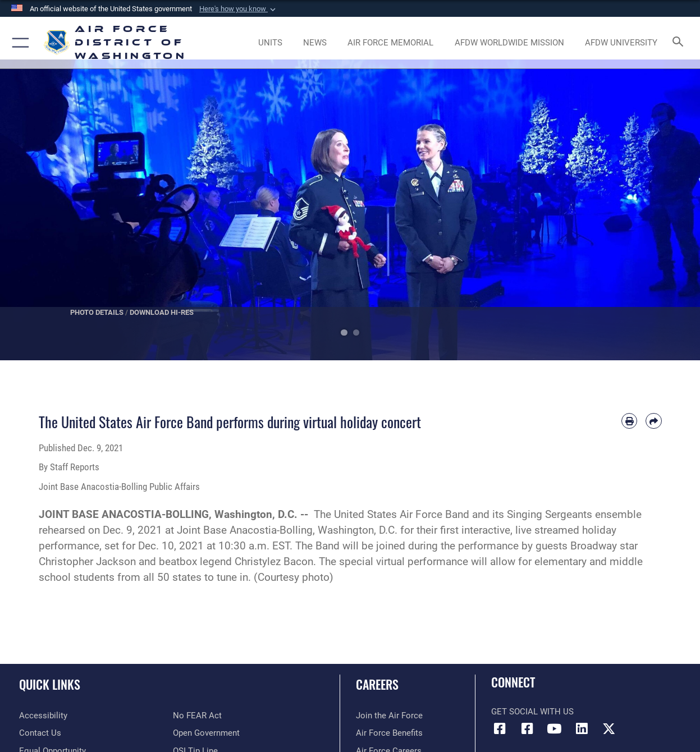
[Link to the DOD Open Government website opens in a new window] (206, 733)
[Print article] (629, 421)
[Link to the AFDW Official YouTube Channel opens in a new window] (554, 729)
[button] (239, 9)
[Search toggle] (680, 43)
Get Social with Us (532, 712)
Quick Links (50, 684)
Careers (377, 684)
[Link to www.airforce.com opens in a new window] (389, 716)
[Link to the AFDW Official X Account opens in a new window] (609, 729)
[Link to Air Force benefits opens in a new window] (389, 733)
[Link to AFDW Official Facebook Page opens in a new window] (500, 729)
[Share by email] (653, 421)
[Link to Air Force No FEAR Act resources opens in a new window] (197, 716)
